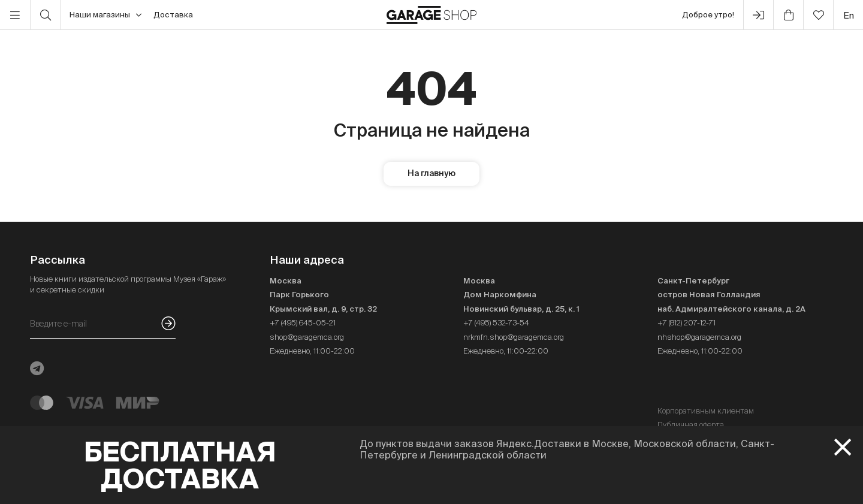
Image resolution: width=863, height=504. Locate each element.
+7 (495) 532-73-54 (496, 323)
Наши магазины (105, 15)
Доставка (173, 15)
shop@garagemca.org (307, 337)
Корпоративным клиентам (706, 411)
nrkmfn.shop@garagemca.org (514, 337)
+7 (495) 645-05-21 (303, 323)
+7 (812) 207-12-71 (687, 323)
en (849, 15)
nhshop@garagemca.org (699, 337)
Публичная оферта (691, 425)
